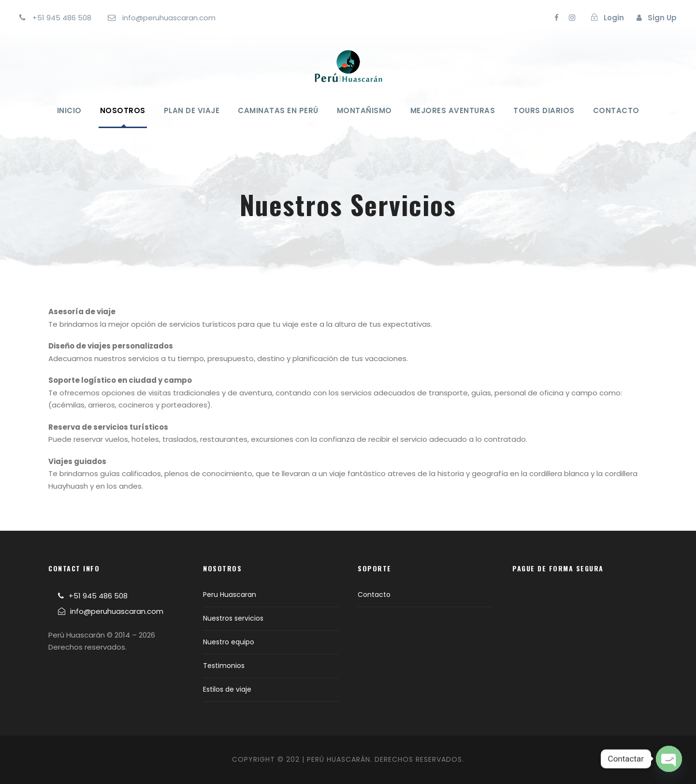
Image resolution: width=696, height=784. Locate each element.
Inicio (69, 110)
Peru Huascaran (230, 595)
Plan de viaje (192, 110)
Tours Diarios (544, 110)
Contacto (616, 110)
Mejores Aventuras (453, 110)
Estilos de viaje (227, 689)
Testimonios (224, 666)
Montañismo (364, 110)
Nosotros (123, 110)
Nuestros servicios (233, 618)
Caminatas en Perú (278, 110)
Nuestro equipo (229, 642)
